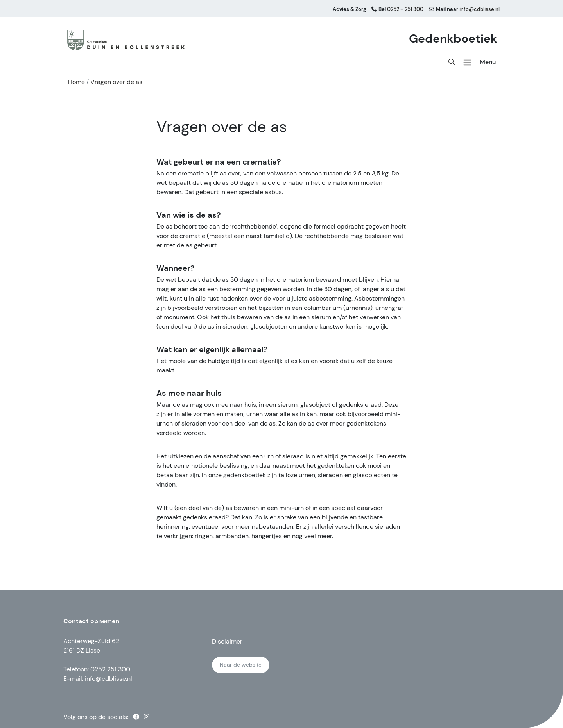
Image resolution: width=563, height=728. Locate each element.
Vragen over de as (116, 82)
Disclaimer (227, 641)
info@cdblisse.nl (108, 679)
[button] (467, 63)
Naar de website (241, 665)
